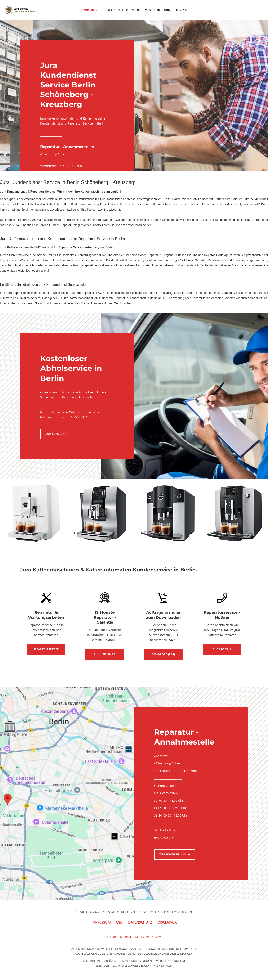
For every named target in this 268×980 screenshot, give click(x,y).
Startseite (89, 10)
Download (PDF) (163, 654)
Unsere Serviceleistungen (121, 10)
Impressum (101, 922)
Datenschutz (140, 922)
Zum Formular (58, 434)
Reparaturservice (46, 649)
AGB (119, 922)
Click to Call (222, 649)
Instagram (154, 937)
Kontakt (182, 10)
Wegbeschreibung (157, 10)
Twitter (139, 937)
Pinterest (124, 937)
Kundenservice (105, 654)
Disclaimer (167, 922)
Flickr (111, 937)
